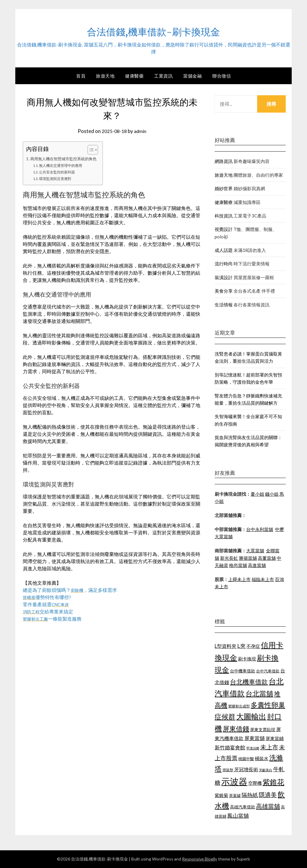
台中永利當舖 (260, 529)
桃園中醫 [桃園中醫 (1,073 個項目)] (246, 759)
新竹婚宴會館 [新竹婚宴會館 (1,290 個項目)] (230, 747)
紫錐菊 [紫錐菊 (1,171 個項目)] (221, 795)
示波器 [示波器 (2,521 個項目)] (234, 781)
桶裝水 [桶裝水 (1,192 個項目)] (262, 758)
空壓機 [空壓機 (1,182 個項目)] (255, 783)
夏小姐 (257, 494)
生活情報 (224, 305)
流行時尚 (224, 264)
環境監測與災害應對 (58, 179)
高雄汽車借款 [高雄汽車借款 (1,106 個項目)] (243, 807)
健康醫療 (224, 202)
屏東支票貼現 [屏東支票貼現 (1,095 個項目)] (263, 729)
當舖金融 (192, 76)
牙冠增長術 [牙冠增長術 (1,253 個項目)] (246, 769)
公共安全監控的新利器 (60, 172)
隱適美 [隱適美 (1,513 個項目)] (268, 795)
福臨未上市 (263, 579)
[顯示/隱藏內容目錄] (95, 150)
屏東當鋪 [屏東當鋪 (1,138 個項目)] (275, 738)
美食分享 (224, 291)
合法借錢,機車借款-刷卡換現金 (153, 30)
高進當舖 (257, 565)
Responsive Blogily (200, 859)
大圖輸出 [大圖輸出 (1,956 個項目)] (251, 716)
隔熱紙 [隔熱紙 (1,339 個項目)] (250, 795)
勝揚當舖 (248, 558)
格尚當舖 (238, 565)
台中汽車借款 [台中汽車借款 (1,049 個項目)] (268, 671)
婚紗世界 (224, 188)
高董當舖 (267, 558)
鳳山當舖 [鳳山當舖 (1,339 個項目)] (238, 816)
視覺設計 (224, 229)
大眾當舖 (255, 551)
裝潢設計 (224, 277)
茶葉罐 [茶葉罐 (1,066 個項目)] (235, 796)
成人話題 (224, 250)
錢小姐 (272, 494)
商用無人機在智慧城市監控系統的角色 (66, 159)
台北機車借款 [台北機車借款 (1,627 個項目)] (249, 682)
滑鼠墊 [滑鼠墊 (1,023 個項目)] (228, 770)
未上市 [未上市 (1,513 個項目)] (269, 747)
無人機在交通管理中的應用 (64, 165)
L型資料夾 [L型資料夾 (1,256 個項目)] (225, 646)
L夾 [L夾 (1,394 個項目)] (241, 646)
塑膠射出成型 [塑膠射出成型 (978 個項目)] (239, 706)
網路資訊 (224, 161)
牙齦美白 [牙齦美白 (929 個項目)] (266, 770)
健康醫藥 (134, 76)
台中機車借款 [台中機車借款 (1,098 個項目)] (243, 671)
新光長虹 (229, 558)
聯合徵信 (222, 76)
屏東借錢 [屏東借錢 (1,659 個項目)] (236, 729)
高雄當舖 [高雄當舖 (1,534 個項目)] (268, 806)
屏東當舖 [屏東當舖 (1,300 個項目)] (255, 738)
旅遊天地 (105, 76)
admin (142, 131)
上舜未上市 (239, 579)
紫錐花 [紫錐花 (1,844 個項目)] (273, 782)
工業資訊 (163, 76)
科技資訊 (224, 216)
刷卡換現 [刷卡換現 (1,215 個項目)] (247, 659)
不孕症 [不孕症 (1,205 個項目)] (253, 646)
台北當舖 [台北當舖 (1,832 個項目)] (259, 693)
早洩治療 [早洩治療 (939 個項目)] (253, 748)
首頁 (81, 76)
